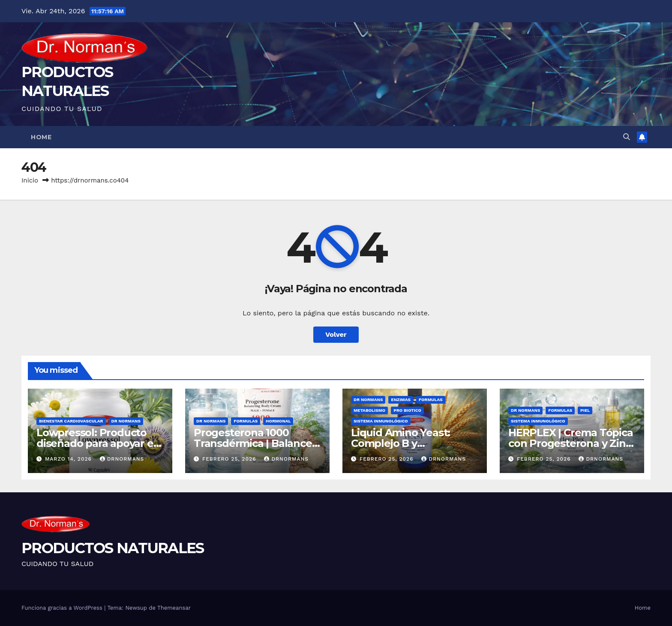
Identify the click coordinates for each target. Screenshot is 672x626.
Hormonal (278, 421)
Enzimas (401, 400)
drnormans (122, 459)
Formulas (246, 421)
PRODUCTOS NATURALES (113, 548)
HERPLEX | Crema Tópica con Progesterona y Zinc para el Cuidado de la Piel (572, 443)
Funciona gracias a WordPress (63, 608)
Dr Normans (126, 421)
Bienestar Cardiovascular (71, 421)
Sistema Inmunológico (381, 421)
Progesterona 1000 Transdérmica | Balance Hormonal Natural (253, 443)
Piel (585, 410)
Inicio (30, 180)
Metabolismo (369, 410)
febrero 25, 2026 (230, 459)
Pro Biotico (407, 410)
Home (41, 137)
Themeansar (174, 608)
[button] (627, 137)
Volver (336, 334)
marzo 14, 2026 (69, 459)
